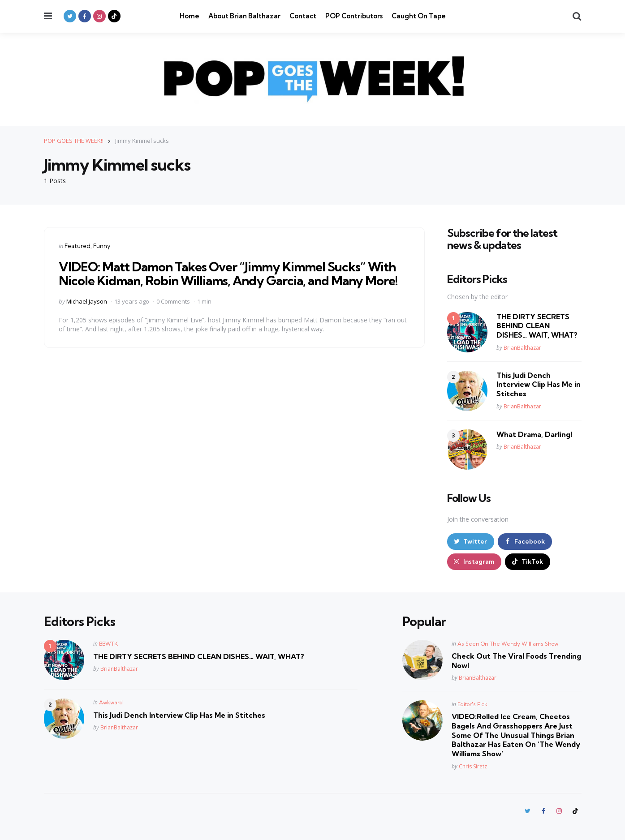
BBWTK (108, 644)
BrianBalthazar (522, 348)
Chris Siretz (473, 766)
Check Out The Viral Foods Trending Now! (516, 661)
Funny (102, 246)
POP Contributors (354, 16)
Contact (303, 16)
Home (190, 16)
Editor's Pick (472, 704)
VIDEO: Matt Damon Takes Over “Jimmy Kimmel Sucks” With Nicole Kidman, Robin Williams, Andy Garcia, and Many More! (228, 274)
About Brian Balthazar (244, 16)
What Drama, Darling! (534, 434)
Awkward (111, 702)
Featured (78, 246)
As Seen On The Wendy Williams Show (508, 644)
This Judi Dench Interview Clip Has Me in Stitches (539, 385)
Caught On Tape (419, 16)
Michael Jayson (87, 301)
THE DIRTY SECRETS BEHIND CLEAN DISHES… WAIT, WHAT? (537, 326)
